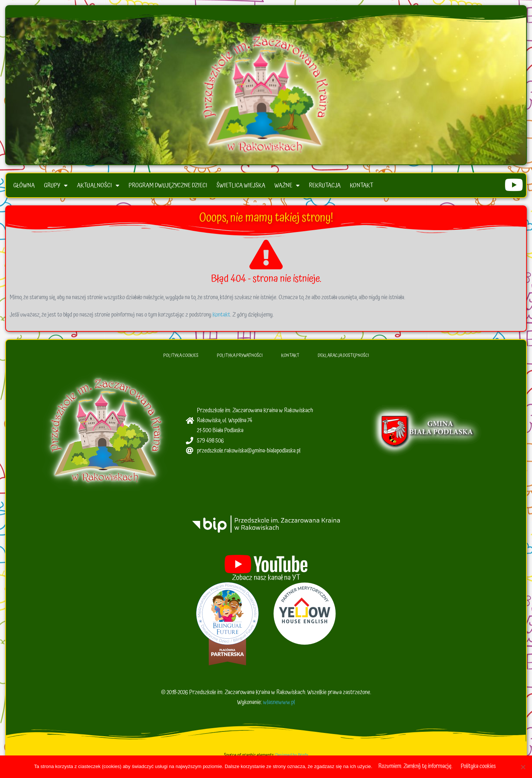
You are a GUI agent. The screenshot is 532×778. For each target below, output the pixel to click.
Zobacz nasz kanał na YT (266, 580)
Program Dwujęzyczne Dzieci (168, 187)
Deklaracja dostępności (343, 358)
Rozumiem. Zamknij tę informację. (415, 766)
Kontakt (362, 187)
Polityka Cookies (181, 358)
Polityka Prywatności (240, 358)
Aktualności (98, 187)
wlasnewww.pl (279, 704)
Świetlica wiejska (241, 187)
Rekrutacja (325, 187)
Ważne (287, 187)
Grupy (56, 187)
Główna (24, 187)
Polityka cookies (478, 766)
